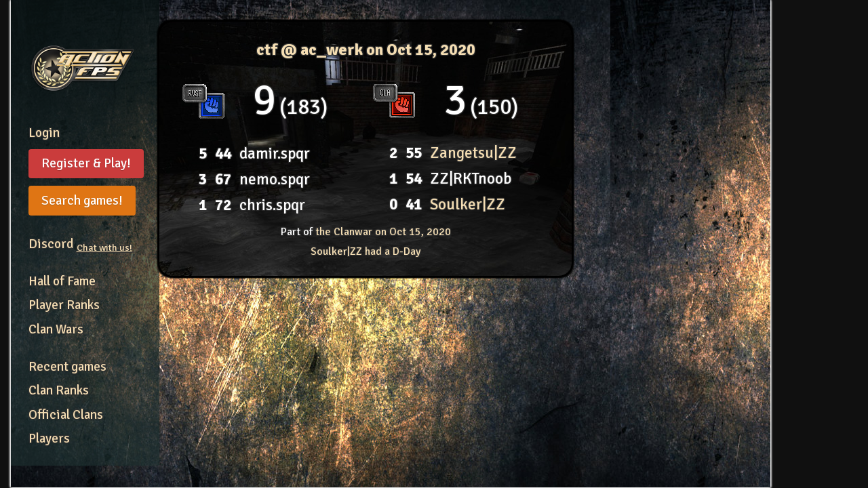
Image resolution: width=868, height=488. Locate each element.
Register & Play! (86, 163)
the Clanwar (383, 232)
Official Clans (66, 415)
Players (49, 439)
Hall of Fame (62, 281)
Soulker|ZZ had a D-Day (366, 251)
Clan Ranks (59, 390)
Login (44, 133)
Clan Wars (56, 329)
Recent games (67, 367)
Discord (80, 244)
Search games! (82, 201)
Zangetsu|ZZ (473, 153)
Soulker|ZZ (468, 204)
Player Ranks (64, 305)
